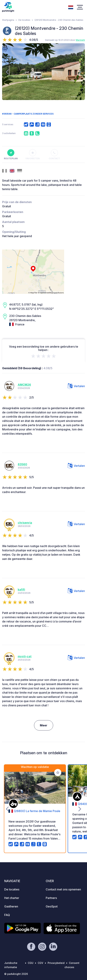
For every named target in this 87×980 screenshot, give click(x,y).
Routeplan (11, 154)
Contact (54, 154)
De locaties (24, 20)
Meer (44, 725)
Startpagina (8, 20)
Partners (51, 898)
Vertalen (76, 386)
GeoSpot (52, 906)
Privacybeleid (56, 963)
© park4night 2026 (16, 974)
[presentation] (7, 72)
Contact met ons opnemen (63, 889)
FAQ (7, 915)
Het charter (12, 898)
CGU (31, 963)
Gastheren (11, 906)
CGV (40, 963)
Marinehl (80, 40)
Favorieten (33, 154)
